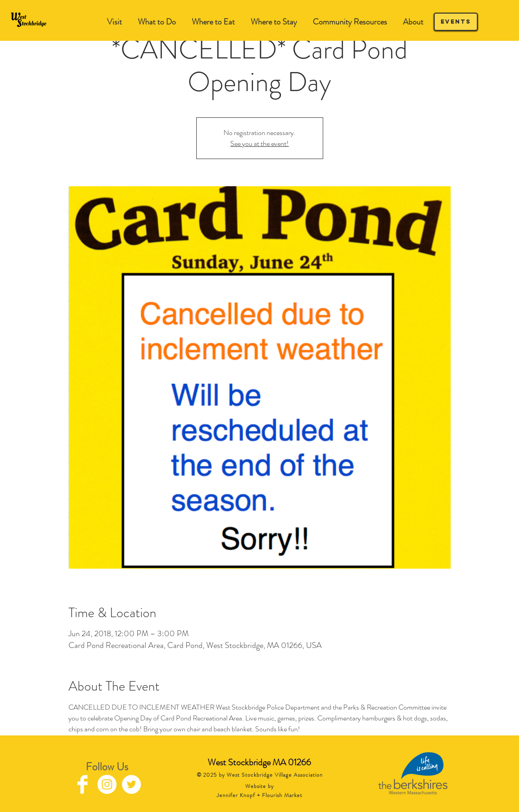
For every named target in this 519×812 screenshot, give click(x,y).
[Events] (456, 22)
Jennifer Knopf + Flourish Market (259, 795)
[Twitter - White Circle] (131, 784)
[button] (157, 22)
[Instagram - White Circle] (107, 784)
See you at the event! (259, 143)
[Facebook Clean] (82, 784)
